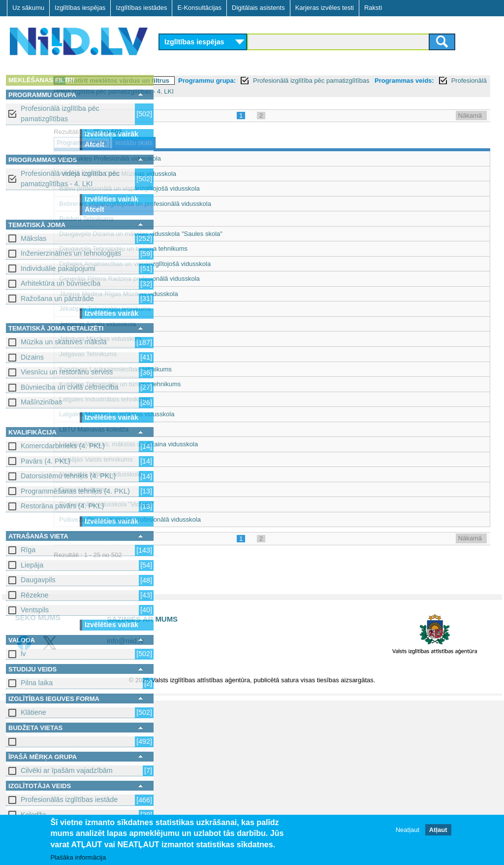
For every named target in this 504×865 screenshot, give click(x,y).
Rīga (28, 550)
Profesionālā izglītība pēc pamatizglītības (60, 114)
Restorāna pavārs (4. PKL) (62, 506)
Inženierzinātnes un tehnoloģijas (71, 253)
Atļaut (438, 830)
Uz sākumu (28, 8)
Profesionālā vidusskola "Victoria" (214, 504)
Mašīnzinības (41, 402)
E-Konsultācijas (199, 8)
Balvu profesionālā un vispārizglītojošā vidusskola (237, 188)
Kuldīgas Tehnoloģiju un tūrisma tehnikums (228, 384)
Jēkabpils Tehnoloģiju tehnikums (213, 309)
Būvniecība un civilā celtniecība (70, 387)
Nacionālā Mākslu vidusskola (208, 474)
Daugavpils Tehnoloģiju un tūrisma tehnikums (231, 249)
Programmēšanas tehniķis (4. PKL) (75, 491)
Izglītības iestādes (141, 8)
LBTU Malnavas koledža (202, 429)
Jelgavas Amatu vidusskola (205, 324)
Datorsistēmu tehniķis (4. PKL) (68, 476)
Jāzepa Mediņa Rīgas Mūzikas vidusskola (226, 294)
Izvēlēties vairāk (111, 134)
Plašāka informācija (78, 857)
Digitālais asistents (258, 8)
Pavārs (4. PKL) (46, 461)
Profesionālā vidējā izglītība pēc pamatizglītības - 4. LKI (70, 179)
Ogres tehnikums (191, 489)
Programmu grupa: (315, 81)
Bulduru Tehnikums (194, 218)
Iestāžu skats (242, 143)
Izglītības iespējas (80, 8)
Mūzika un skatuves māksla (64, 342)
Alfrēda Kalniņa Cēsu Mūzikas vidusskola (225, 174)
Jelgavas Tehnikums (196, 354)
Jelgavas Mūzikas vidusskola (208, 339)
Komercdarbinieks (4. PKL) (63, 446)
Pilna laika (37, 683)
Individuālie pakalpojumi (58, 268)
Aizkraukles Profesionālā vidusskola (218, 158)
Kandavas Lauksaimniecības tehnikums (223, 369)
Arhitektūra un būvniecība (61, 283)
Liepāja (32, 565)
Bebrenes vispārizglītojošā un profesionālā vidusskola (243, 204)
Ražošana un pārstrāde (57, 299)
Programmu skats (189, 143)
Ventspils (35, 610)
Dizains (32, 357)
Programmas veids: (195, 91)
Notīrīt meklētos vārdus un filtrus (227, 81)
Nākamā (470, 116)
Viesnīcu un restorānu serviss (67, 372)
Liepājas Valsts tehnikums (204, 459)
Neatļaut (408, 830)
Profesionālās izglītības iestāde (69, 799)
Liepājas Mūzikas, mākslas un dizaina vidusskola (236, 444)
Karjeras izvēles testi (325, 8)
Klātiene (33, 712)
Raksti (373, 8)
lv (23, 654)
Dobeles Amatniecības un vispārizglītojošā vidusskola (243, 264)
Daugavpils (38, 580)
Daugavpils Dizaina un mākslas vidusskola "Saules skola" (249, 234)
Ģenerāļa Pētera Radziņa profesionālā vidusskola (237, 279)
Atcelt (94, 144)
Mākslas (33, 238)
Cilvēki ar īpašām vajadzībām (67, 770)
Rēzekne (34, 595)
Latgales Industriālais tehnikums (212, 399)
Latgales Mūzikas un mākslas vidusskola (224, 414)
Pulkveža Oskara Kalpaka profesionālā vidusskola (238, 519)
